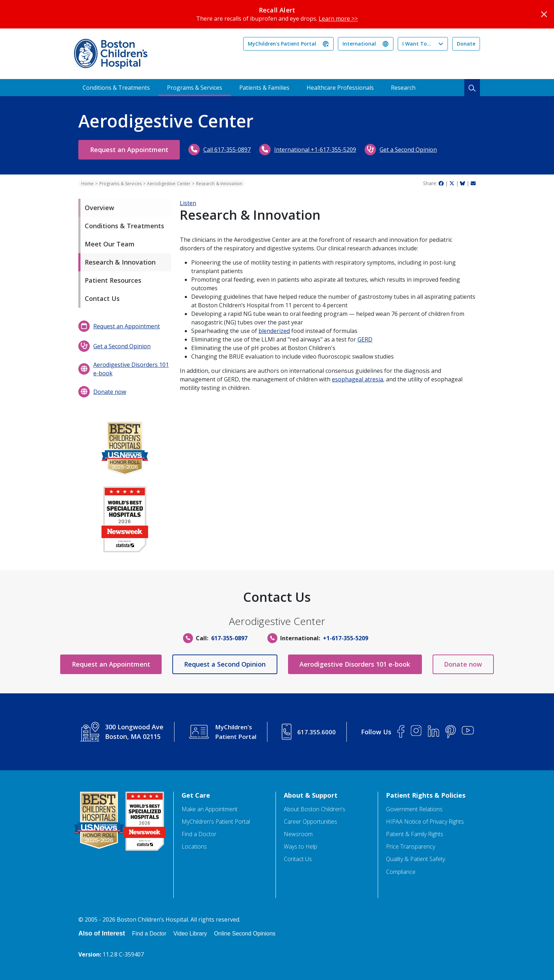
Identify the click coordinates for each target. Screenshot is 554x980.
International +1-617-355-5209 (322, 150)
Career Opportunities (310, 822)
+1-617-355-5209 (346, 638)
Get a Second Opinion (415, 150)
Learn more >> (338, 19)
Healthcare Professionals (340, 88)
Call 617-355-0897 (234, 150)
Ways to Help (300, 847)
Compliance (401, 872)
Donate (466, 44)
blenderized (274, 331)
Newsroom (298, 834)
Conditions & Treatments (116, 88)
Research (403, 88)
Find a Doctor (199, 834)
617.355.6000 (318, 732)
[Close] (544, 14)
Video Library (190, 934)
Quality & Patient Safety (415, 859)
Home (87, 184)
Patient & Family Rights (415, 834)
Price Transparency (411, 847)
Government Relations (414, 809)
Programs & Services (195, 88)
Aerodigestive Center (169, 184)
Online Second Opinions (245, 934)
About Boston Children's (315, 809)
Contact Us (298, 859)
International (359, 44)
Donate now (110, 392)
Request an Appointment (132, 150)
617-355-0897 (229, 638)
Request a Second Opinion (222, 664)
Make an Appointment (210, 809)
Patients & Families (264, 88)
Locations (194, 847)
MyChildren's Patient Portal (282, 44)
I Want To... (417, 44)
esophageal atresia (357, 379)
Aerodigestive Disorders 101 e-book (131, 369)
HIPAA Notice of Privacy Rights (425, 822)
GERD (365, 339)
